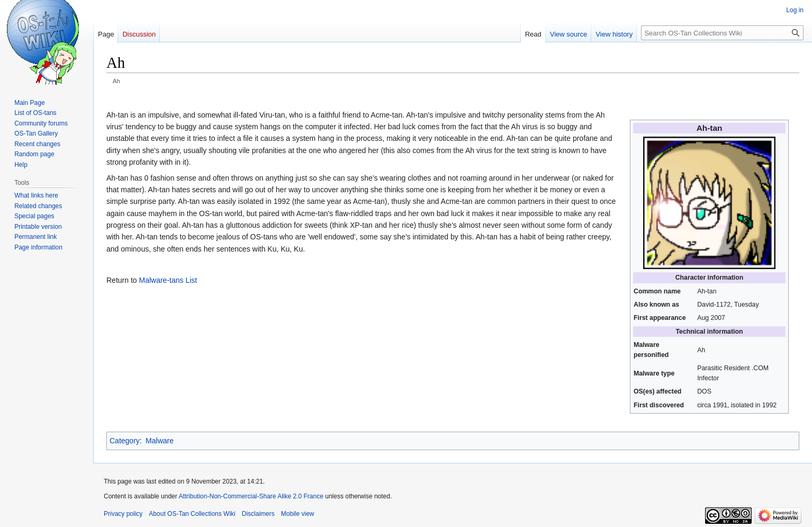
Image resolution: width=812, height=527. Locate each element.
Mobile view (298, 514)
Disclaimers (258, 514)
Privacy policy (123, 514)
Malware (160, 441)
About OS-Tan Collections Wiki (192, 514)
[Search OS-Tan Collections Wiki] (722, 33)
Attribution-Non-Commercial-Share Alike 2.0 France (251, 496)
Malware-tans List (168, 280)
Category (125, 441)
